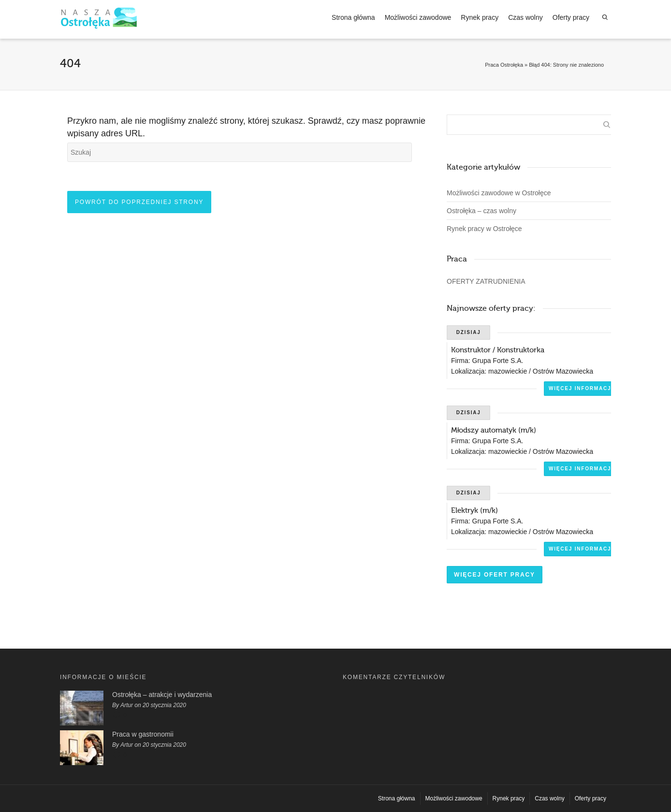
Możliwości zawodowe (418, 17)
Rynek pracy (480, 17)
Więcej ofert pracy (495, 575)
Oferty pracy (571, 17)
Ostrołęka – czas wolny (481, 211)
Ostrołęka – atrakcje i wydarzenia (162, 695)
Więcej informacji (581, 388)
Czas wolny (525, 17)
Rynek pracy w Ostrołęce (484, 229)
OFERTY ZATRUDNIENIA (486, 281)
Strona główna (353, 17)
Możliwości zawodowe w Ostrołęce (499, 193)
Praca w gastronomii (143, 734)
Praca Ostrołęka (504, 65)
